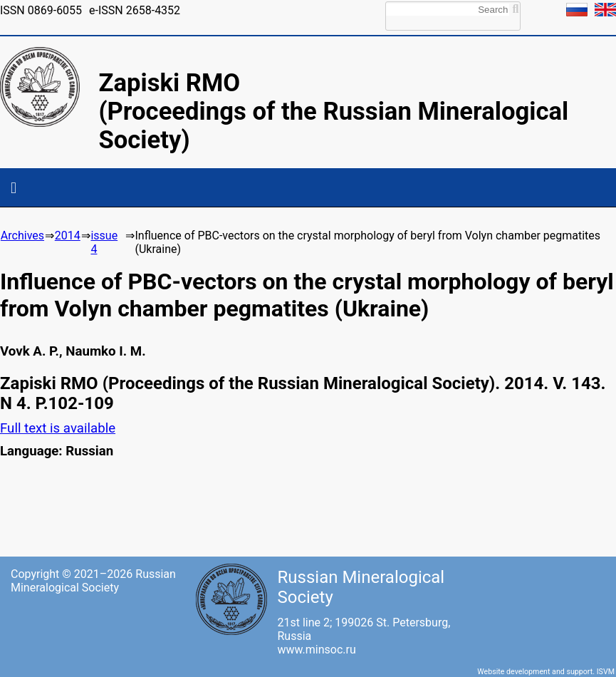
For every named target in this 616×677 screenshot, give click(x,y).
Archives (22, 236)
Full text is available (58, 428)
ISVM (606, 672)
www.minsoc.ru (317, 650)
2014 (68, 236)
